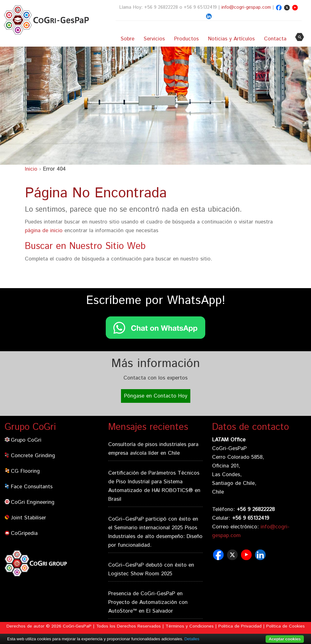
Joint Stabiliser (28, 518)
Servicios (154, 39)
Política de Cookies (285, 626)
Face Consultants (32, 487)
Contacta (275, 39)
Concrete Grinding (33, 456)
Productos (186, 39)
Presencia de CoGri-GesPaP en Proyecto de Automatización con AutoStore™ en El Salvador (148, 602)
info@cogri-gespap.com (246, 7)
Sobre (128, 39)
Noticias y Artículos (231, 39)
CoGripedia (24, 533)
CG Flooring (25, 471)
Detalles (192, 639)
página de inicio (44, 231)
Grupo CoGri (26, 440)
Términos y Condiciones (190, 626)
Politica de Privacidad (240, 626)
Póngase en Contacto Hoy (156, 396)
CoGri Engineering (33, 502)
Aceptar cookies (285, 639)
